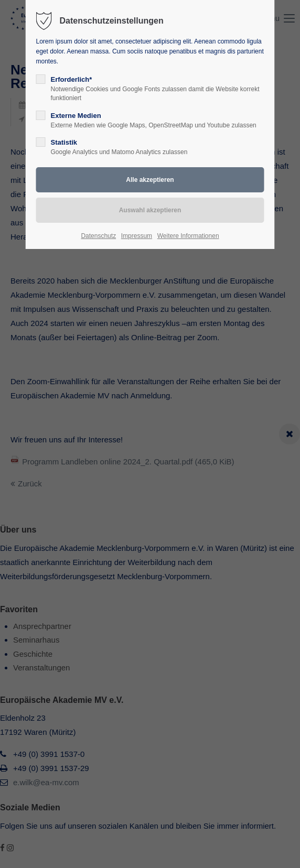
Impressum (137, 236)
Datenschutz (98, 236)
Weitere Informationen (188, 236)
